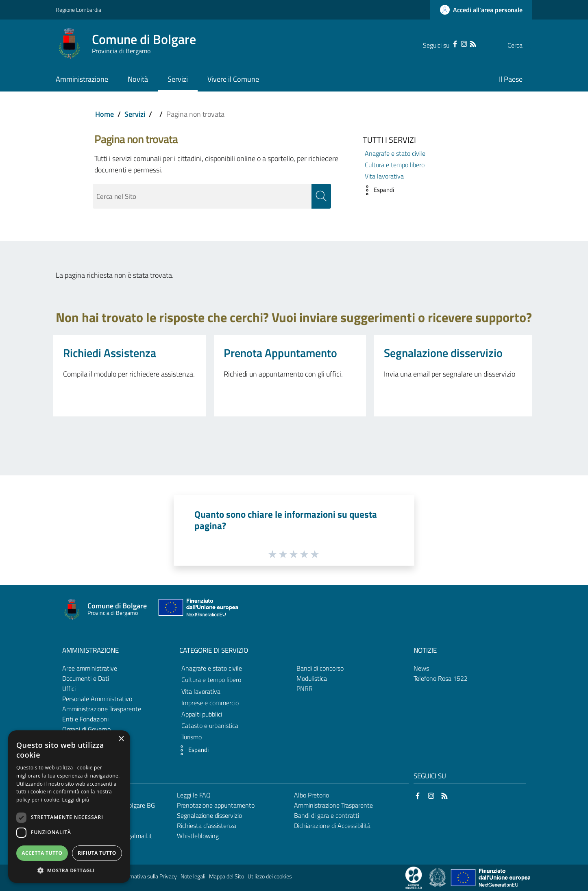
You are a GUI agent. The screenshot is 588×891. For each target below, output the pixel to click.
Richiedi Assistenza (110, 353)
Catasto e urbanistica (210, 726)
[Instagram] (448, 43)
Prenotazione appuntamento (216, 806)
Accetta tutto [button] (42, 853)
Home (105, 114)
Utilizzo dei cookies (270, 876)
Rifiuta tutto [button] (97, 853)
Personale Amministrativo (97, 699)
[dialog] (69, 807)
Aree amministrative (90, 669)
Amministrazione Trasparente (102, 709)
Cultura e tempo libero (395, 165)
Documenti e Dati (86, 679)
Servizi (135, 114)
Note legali (193, 876)
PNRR (305, 689)
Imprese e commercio (210, 703)
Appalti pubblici (202, 715)
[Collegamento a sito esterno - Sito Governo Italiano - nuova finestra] (438, 877)
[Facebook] (439, 43)
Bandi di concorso (320, 669)
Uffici (69, 689)
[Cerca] (523, 45)
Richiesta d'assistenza (207, 826)
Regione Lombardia (78, 10)
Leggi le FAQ (194, 795)
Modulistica (312, 679)
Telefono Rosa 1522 (441, 679)
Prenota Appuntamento (280, 353)
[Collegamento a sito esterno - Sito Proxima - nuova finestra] (414, 877)
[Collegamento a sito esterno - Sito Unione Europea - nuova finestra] (197, 610)
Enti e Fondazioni (85, 719)
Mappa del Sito (226, 876)
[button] (376, 190)
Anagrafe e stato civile (395, 153)
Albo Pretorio (311, 795)
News (421, 669)
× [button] (121, 739)
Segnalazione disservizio (443, 353)
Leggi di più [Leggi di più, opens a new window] (76, 800)
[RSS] (457, 43)
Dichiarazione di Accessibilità (332, 826)
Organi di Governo (86, 729)
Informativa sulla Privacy (148, 876)
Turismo (192, 737)
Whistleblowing (198, 836)
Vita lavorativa (384, 176)
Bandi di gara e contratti (327, 816)
